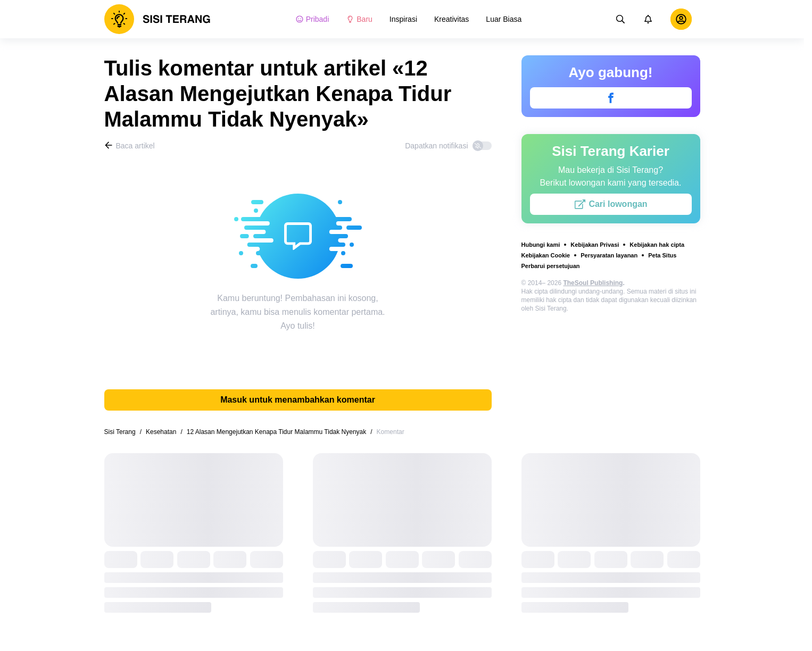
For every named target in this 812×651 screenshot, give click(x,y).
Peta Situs (662, 255)
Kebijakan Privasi (595, 245)
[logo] (158, 19)
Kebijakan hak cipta (657, 245)
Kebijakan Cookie (546, 255)
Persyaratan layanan (609, 255)
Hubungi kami (541, 245)
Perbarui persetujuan (551, 266)
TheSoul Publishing (593, 283)
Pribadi (312, 19)
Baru (359, 19)
